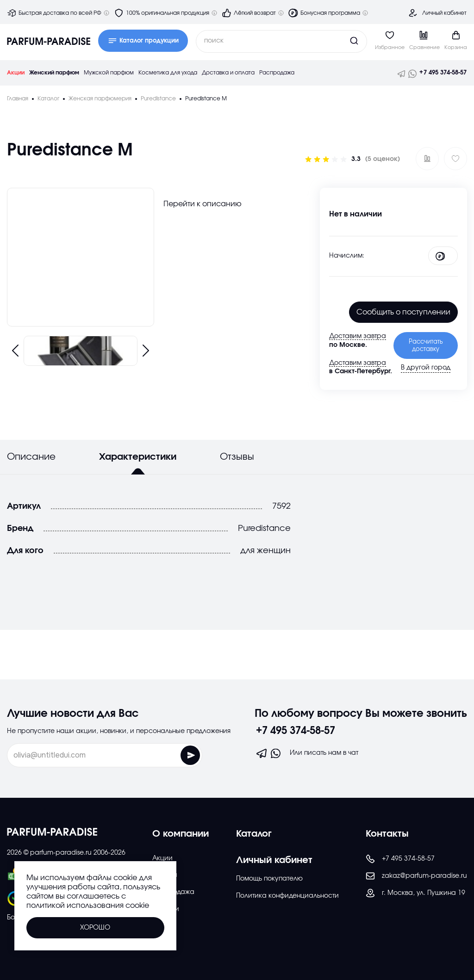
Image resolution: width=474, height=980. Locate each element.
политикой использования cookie (88, 906)
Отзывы (237, 457)
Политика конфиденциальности (287, 896)
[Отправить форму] (169, 755)
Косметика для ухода (168, 73)
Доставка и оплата (228, 73)
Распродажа (277, 73)
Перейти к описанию (203, 204)
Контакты (387, 834)
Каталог (254, 834)
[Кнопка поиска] (337, 41)
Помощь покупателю (269, 879)
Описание (31, 457)
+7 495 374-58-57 (443, 73)
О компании (181, 834)
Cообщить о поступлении (403, 312)
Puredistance (264, 529)
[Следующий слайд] (146, 351)
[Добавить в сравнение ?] (427, 159)
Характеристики (138, 457)
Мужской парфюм (109, 73)
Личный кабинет (444, 13)
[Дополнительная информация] (106, 13)
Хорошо (95, 928)
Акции (16, 73)
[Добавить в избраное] (455, 159)
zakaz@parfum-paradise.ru (416, 876)
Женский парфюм (54, 73)
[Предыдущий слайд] (15, 351)
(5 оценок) (383, 159)
